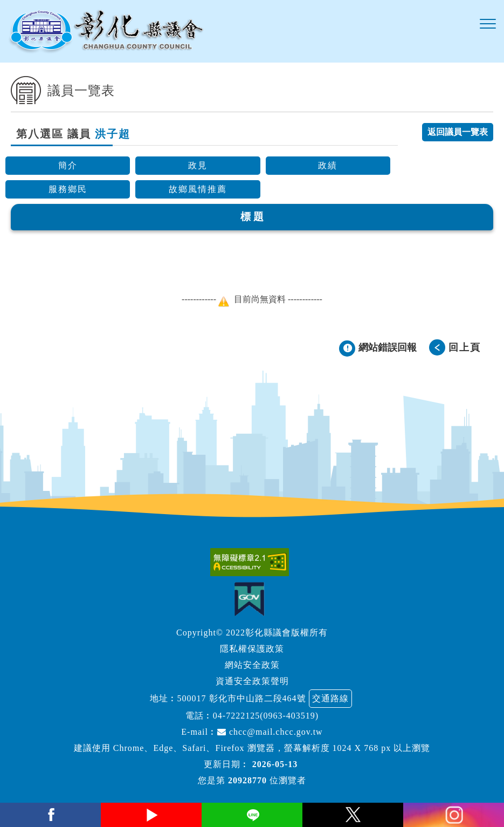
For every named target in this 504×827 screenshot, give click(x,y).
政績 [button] (328, 165)
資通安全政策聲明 (252, 681)
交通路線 (330, 698)
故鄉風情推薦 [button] (198, 189)
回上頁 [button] (465, 347)
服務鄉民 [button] (68, 189)
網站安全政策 (252, 665)
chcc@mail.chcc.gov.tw (270, 732)
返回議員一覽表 (458, 132)
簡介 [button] (68, 165)
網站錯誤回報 (388, 347)
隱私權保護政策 (252, 649)
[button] (488, 24)
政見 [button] (198, 165)
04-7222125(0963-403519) (266, 716)
